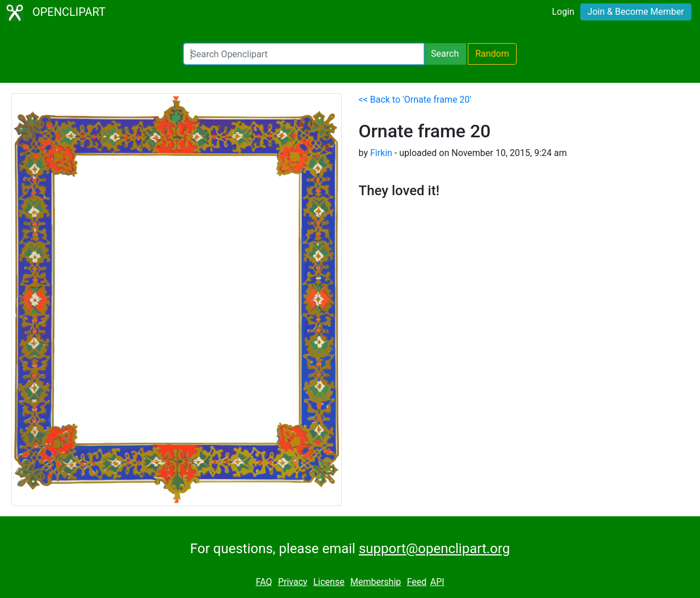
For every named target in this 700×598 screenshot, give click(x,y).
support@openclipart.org (434, 549)
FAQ (264, 582)
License (329, 582)
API (437, 582)
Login (563, 12)
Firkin (381, 153)
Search (445, 54)
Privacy (293, 582)
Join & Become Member (636, 12)
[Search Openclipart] (304, 54)
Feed (417, 582)
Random (492, 54)
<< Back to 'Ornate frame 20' (415, 100)
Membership (376, 582)
